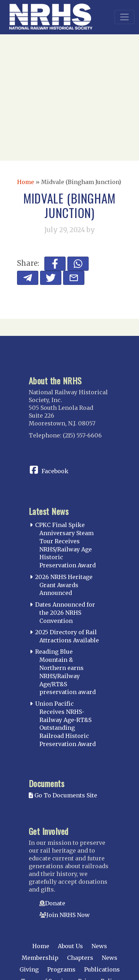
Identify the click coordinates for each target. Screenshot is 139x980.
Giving (29, 969)
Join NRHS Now (68, 915)
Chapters (80, 958)
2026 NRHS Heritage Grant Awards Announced (64, 585)
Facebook (55, 471)
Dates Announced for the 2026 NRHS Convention (65, 613)
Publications (102, 969)
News (99, 946)
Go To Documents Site (63, 795)
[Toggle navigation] (124, 17)
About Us (70, 946)
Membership (40, 958)
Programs (61, 969)
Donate (55, 903)
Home (26, 182)
